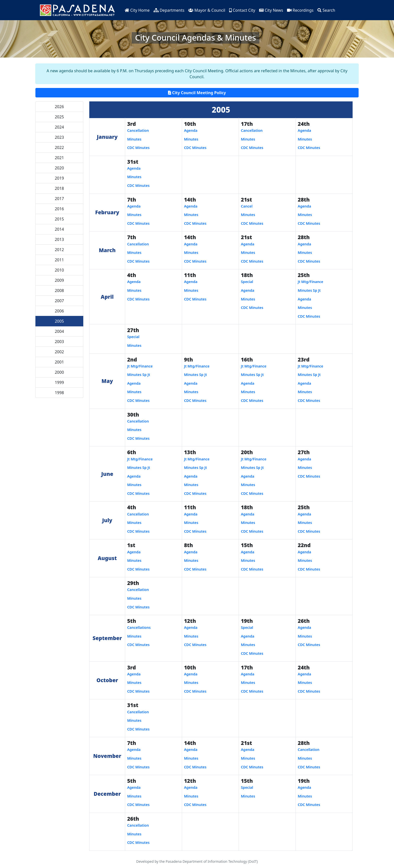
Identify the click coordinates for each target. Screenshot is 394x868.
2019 (59, 178)
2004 (59, 331)
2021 (59, 158)
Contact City (242, 10)
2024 (59, 127)
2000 (59, 372)
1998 (59, 393)
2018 (59, 188)
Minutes (134, 139)
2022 (59, 147)
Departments (169, 10)
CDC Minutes (138, 148)
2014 (59, 229)
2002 (59, 352)
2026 (59, 107)
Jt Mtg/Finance (310, 282)
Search (326, 10)
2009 (59, 280)
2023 (59, 137)
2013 (59, 239)
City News (271, 10)
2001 (59, 362)
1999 (59, 382)
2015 (59, 219)
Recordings (300, 10)
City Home (137, 10)
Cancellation (138, 130)
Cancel (247, 206)
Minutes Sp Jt (309, 290)
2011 (59, 260)
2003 (59, 342)
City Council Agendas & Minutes (195, 37)
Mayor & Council (207, 10)
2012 (59, 250)
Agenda (191, 130)
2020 (59, 168)
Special (247, 282)
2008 (59, 290)
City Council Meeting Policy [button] (197, 93)
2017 (59, 199)
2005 (59, 321)
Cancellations (139, 627)
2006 (59, 311)
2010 (59, 270)
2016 (59, 209)
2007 (59, 301)
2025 (59, 117)
